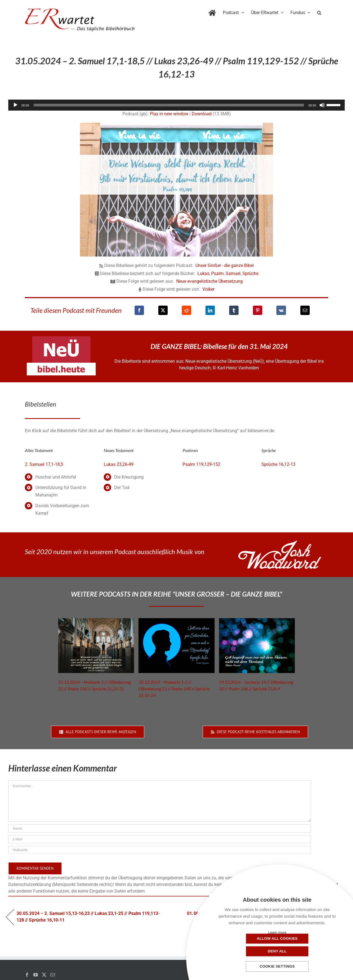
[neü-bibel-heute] (61, 365)
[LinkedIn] (210, 310)
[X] (163, 310)
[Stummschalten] (322, 105)
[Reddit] (186, 310)
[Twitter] (44, 975)
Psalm (217, 273)
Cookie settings (277, 967)
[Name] (160, 828)
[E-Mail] (305, 310)
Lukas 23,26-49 (119, 464)
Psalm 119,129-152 (201, 464)
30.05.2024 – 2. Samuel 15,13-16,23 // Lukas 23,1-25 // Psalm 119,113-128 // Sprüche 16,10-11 (88, 917)
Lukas (203, 273)
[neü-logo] (61, 338)
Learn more (277, 932)
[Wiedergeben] (15, 105)
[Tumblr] (234, 310)
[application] (176, 105)
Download (202, 114)
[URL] (160, 850)
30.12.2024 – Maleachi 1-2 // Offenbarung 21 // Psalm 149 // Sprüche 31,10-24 (174, 689)
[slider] (169, 105)
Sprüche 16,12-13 (278, 464)
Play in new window (169, 114)
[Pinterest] (258, 310)
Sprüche (250, 273)
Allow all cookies (250, 951)
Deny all (305, 951)
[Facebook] (139, 310)
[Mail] (53, 975)
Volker (208, 289)
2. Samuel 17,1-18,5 (44, 464)
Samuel (233, 273)
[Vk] (281, 310)
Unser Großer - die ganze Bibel (225, 265)
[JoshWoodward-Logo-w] (280, 543)
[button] (319, 12)
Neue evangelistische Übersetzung (209, 281)
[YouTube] (36, 975)
